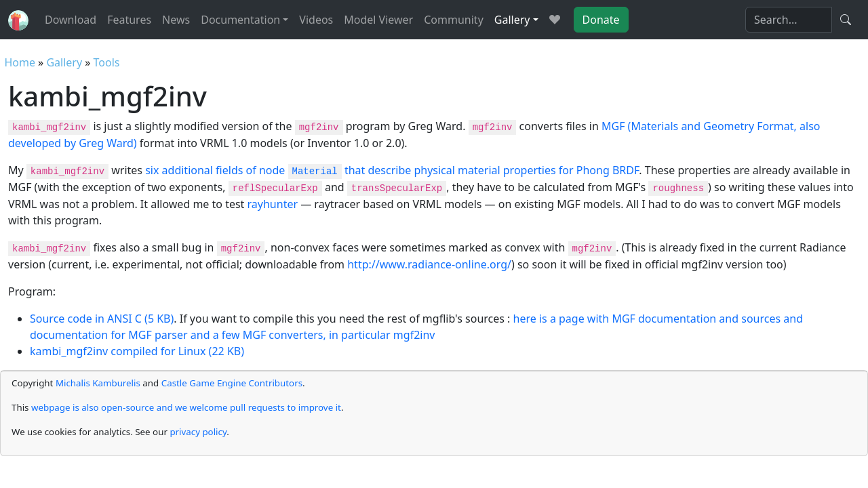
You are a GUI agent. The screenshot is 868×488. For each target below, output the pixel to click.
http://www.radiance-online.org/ (429, 264)
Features (129, 20)
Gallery (64, 62)
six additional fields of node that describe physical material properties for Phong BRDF (392, 170)
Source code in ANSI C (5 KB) (102, 319)
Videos (316, 20)
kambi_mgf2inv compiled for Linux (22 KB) (137, 351)
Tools (107, 62)
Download (71, 20)
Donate (601, 20)
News (176, 20)
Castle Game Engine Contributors (232, 383)
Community (454, 20)
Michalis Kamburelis (98, 383)
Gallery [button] (512, 20)
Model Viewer (378, 20)
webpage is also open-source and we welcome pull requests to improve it (186, 407)
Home (20, 62)
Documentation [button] (240, 20)
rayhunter (273, 204)
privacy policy (198, 432)
